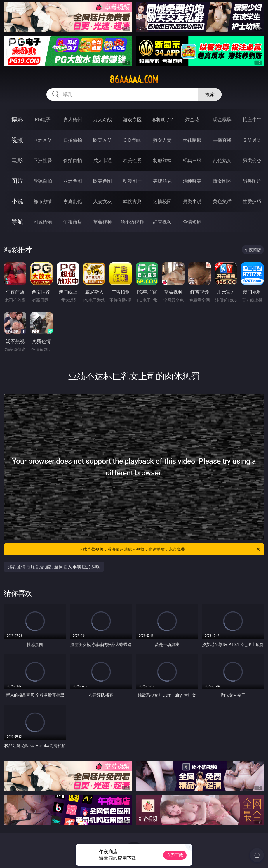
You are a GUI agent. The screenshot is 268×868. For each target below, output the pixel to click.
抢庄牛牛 (252, 119)
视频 (17, 140)
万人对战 (102, 119)
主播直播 (222, 140)
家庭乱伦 (73, 201)
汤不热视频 (132, 222)
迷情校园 (162, 201)
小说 (17, 201)
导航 (17, 222)
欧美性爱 (132, 160)
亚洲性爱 (43, 160)
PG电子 (43, 119)
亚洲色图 (73, 181)
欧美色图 (102, 181)
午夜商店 (73, 222)
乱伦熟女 (222, 160)
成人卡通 (102, 160)
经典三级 (192, 160)
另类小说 (192, 201)
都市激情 (43, 201)
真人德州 (73, 119)
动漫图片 (132, 181)
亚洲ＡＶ (43, 140)
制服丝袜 (162, 160)
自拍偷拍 (73, 140)
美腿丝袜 (162, 181)
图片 (17, 181)
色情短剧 (192, 222)
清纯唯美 (192, 181)
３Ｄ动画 (132, 140)
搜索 (210, 94)
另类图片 (252, 181)
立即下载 (175, 855)
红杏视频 (162, 222)
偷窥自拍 (43, 181)
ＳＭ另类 (252, 140)
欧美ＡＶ (102, 140)
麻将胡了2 (162, 119)
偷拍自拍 (73, 160)
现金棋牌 (222, 119)
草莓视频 (102, 222)
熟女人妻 (162, 140)
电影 (17, 160)
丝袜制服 (192, 140)
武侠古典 (132, 201)
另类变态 (252, 160)
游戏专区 (132, 119)
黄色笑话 (222, 201)
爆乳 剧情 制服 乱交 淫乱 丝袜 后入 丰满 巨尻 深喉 (54, 567)
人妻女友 (102, 201)
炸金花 (192, 119)
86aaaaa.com (134, 79)
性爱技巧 (252, 201)
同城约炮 (43, 222)
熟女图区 (222, 181)
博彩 (17, 119)
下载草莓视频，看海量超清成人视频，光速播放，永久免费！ (170, 549)
